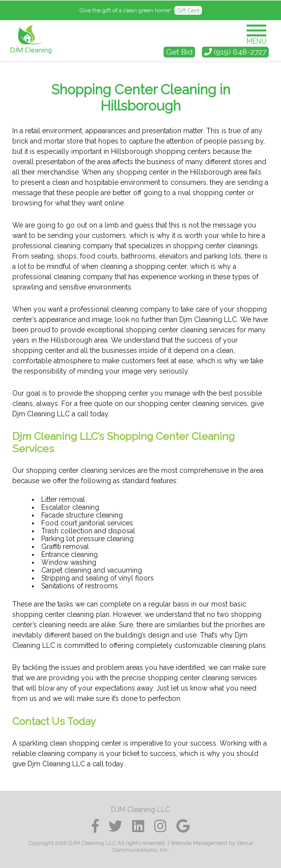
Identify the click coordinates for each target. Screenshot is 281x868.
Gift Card (188, 10)
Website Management (199, 843)
